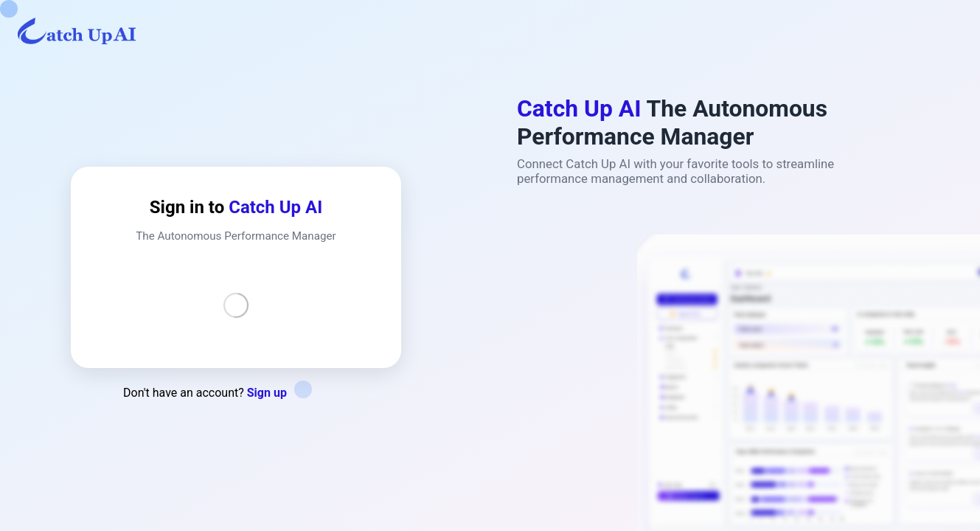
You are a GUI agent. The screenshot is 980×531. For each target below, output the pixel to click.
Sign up (267, 393)
